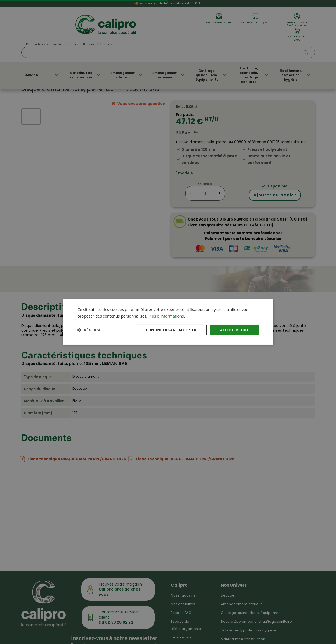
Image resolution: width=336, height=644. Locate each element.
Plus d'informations (166, 315)
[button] (90, 330)
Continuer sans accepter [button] (167, 330)
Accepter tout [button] (233, 330)
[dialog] (168, 322)
